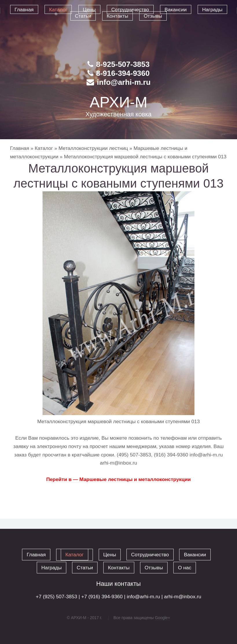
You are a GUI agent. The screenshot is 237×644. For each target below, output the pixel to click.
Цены (110, 555)
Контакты (119, 568)
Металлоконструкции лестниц (94, 148)
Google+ (162, 618)
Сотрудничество (150, 555)
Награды (52, 568)
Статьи (85, 568)
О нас (185, 568)
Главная (20, 148)
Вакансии (195, 555)
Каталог (44, 148)
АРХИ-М (119, 102)
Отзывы (154, 568)
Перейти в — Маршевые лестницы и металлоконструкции (119, 479)
